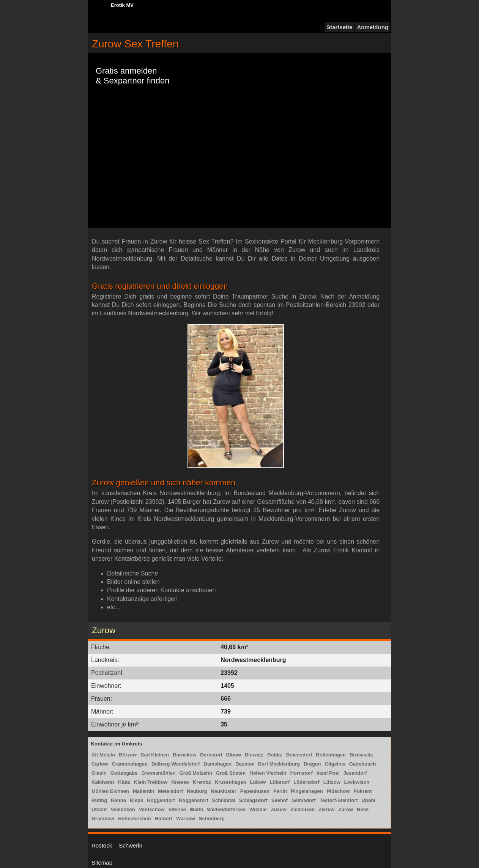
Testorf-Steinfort (339, 800)
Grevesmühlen (158, 773)
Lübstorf (280, 782)
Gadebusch (363, 764)
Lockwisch (357, 782)
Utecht (99, 809)
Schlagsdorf (253, 800)
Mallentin (143, 791)
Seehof (280, 800)
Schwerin (131, 845)
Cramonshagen (130, 764)
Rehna (118, 800)
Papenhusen (255, 791)
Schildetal (223, 800)
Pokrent (362, 791)
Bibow (234, 755)
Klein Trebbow (151, 782)
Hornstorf (302, 773)
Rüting (99, 800)
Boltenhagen (331, 755)
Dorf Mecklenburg (279, 764)
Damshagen (218, 764)
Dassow (245, 764)
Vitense (177, 809)
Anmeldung (373, 27)
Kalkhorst (103, 782)
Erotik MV (122, 5)
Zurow (346, 809)
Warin (197, 809)
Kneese (180, 782)
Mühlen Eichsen (110, 791)
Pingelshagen (307, 791)
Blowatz (254, 755)
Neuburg (197, 791)
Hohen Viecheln (268, 773)
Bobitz (275, 755)
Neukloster (224, 791)
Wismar (258, 809)
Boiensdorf (299, 755)
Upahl (369, 800)
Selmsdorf (304, 800)
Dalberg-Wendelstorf (176, 764)
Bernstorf (211, 755)
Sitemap (102, 862)
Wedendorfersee (226, 809)
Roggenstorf (193, 800)
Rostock (102, 845)
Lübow (258, 782)
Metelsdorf (170, 791)
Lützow (332, 782)
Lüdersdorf (306, 782)
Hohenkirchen (135, 818)
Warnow (186, 818)
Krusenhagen (231, 782)
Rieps (136, 800)
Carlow (100, 764)
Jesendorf (355, 773)
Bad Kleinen (155, 755)
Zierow (326, 809)
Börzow (128, 755)
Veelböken (123, 809)
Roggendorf (161, 800)
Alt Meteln (103, 755)
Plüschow (338, 791)
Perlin (280, 791)
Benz (363, 809)
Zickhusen (303, 809)
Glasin (99, 773)
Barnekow (184, 755)
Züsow (279, 809)
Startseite (339, 27)
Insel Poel (328, 773)
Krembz (202, 782)
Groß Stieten (231, 773)
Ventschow (152, 809)
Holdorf (164, 818)
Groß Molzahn (196, 773)
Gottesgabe (124, 773)
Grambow (103, 818)
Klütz (124, 782)
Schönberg (212, 818)
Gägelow (335, 764)
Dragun (312, 764)
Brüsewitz (361, 755)
